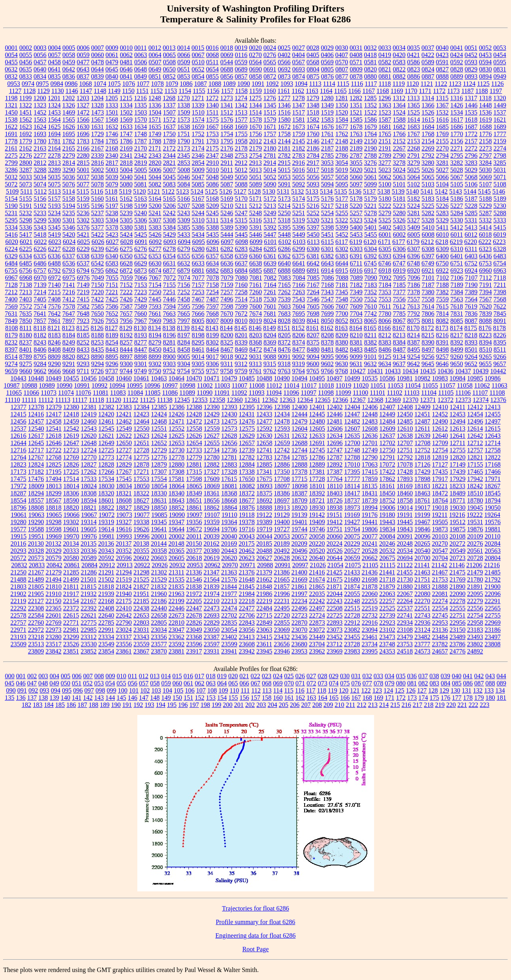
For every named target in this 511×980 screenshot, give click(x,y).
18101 (317, 486)
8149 (269, 328)
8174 (456, 328)
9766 (327, 371)
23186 (493, 630)
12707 (405, 443)
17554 (159, 479)
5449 (299, 235)
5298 (26, 220)
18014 (71, 486)
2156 (457, 141)
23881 (176, 651)
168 (367, 698)
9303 (169, 364)
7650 (97, 314)
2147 (327, 141)
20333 (71, 551)
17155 (475, 464)
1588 (399, 120)
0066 (184, 55)
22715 (264, 615)
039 (446, 676)
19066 (71, 515)
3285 (500, 163)
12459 (71, 421)
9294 (97, 364)
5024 (399, 170)
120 (344, 690)
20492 (282, 551)
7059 (127, 278)
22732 (370, 615)
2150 (370, 141)
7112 (486, 278)
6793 (69, 270)
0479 (112, 62)
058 (155, 683)
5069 (485, 177)
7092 (385, 278)
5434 (198, 235)
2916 (299, 163)
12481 (335, 421)
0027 (299, 48)
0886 (414, 76)
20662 (370, 558)
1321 (11, 105)
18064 (177, 486)
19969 (54, 536)
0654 (212, 69)
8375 (313, 342)
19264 (492, 515)
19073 (124, 515)
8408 (54, 349)
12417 (53, 414)
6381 (313, 256)
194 (160, 705)
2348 (227, 155)
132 (478, 690)
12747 (335, 450)
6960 (485, 270)
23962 (317, 651)
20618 (194, 558)
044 (501, 676)
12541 (53, 429)
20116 (18, 543)
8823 (83, 357)
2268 (414, 148)
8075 (414, 321)
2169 (126, 148)
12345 (182, 400)
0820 (370, 69)
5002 (97, 170)
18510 (475, 493)
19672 (194, 529)
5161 (112, 199)
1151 (142, 91)
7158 (212, 285)
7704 (356, 314)
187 (82, 705)
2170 (141, 148)
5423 (112, 235)
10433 (393, 371)
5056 (313, 177)
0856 (227, 76)
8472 (255, 349)
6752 (471, 263)
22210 (212, 601)
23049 (194, 630)
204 (272, 705)
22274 (440, 601)
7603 (284, 306)
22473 (212, 608)
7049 (98, 278)
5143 (456, 191)
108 (212, 690)
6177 (399, 242)
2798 (500, 155)
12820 (458, 457)
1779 (26, 141)
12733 (194, 450)
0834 (40, 76)
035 (401, 676)
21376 (247, 572)
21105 (370, 565)
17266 (106, 472)
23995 (370, 651)
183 (38, 705)
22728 (352, 615)
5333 (500, 220)
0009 (112, 48)
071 (300, 683)
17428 (405, 472)
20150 (194, 543)
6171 (384, 242)
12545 (106, 429)
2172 (169, 148)
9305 (198, 364)
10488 (264, 378)
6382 (327, 256)
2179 (255, 148)
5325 (385, 220)
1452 (40, 112)
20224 (335, 543)
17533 (89, 479)
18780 (475, 500)
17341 (264, 472)
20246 (387, 543)
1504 (155, 112)
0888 (442, 76)
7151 (112, 285)
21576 (229, 579)
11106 (463, 393)
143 (99, 698)
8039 (299, 321)
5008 (184, 170)
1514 (255, 112)
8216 (442, 335)
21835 (176, 587)
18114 (352, 486)
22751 (458, 615)
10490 (282, 378)
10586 (387, 378)
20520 (317, 551)
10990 (64, 385)
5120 (139, 191)
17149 (458, 464)
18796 (18, 508)
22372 (71, 608)
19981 (107, 536)
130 (456, 690)
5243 (184, 213)
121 (355, 690)
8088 (485, 321)
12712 (475, 443)
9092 (299, 357)
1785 (112, 141)
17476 (36, 479)
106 (190, 690)
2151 (385, 141)
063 (211, 683)
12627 (212, 436)
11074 (66, 393)
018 (211, 676)
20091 (405, 536)
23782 (440, 644)
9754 (184, 371)
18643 (176, 500)
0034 (399, 48)
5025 (414, 170)
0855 (212, 76)
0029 (327, 48)
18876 (247, 508)
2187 (327, 148)
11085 (153, 393)
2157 (471, 141)
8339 (241, 342)
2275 (11, 155)
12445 (317, 414)
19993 (124, 536)
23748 (387, 644)
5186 (457, 199)
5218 (342, 206)
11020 (361, 385)
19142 (317, 515)
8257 (126, 342)
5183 (428, 199)
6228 (69, 249)
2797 (485, 155)
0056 (40, 55)
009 (110, 676)
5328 (428, 220)
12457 (36, 421)
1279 (313, 98)
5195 (83, 206)
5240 (141, 213)
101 (134, 690)
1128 (29, 91)
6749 (428, 263)
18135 (369, 486)
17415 (370, 472)
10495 (317, 378)
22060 (370, 594)
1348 (313, 105)
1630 (83, 127)
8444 (126, 349)
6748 (414, 263)
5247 (241, 213)
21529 (159, 579)
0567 (299, 62)
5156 (40, 199)
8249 (69, 342)
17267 (124, 472)
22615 (71, 615)
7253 (198, 292)
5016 (299, 170)
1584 (342, 120)
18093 (265, 486)
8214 (414, 335)
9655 (485, 364)
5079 (112, 184)
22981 (71, 630)
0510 (198, 62)
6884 (241, 270)
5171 (255, 199)
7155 (169, 285)
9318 (284, 364)
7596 (198, 306)
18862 (212, 508)
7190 (471, 285)
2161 (11, 148)
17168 (493, 464)
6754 (500, 263)
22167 (89, 601)
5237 (97, 213)
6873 (141, 270)
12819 (440, 457)
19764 (352, 529)
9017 (212, 357)
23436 (299, 637)
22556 (475, 608)
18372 (247, 493)
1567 (97, 120)
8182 (40, 335)
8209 (342, 335)
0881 (385, 76)
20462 (247, 551)
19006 (387, 508)
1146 (72, 91)
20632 (299, 558)
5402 (385, 227)
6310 (457, 249)
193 (149, 705)
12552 (176, 429)
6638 (255, 263)
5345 (54, 227)
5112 (40, 191)
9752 (169, 371)
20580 (71, 558)
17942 (475, 479)
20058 (317, 536)
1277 (284, 98)
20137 (124, 543)
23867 (141, 651)
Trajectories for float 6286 (255, 908)
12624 (159, 436)
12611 (422, 429)
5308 (169, 220)
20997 (300, 565)
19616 (124, 529)
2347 (212, 155)
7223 (141, 292)
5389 (227, 227)
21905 (36, 594)
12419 (89, 414)
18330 (159, 493)
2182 (299, 148)
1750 (169, 134)
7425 (112, 299)
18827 (124, 508)
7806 (428, 314)
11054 (413, 385)
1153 (171, 91)
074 (334, 683)
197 (194, 705)
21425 (335, 572)
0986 (71, 84)
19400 (282, 522)
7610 (370, 306)
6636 (227, 263)
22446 (176, 608)
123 (377, 690)
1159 (255, 91)
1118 (385, 84)
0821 (385, 69)
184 (49, 705)
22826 (194, 623)
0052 (485, 48)
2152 (399, 141)
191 (127, 705)
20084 (387, 536)
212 (362, 705)
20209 (299, 543)
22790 (124, 623)
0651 (184, 69)
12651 (141, 443)
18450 (387, 493)
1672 (284, 127)
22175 (124, 601)
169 (378, 698)
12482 (352, 421)
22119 (18, 601)
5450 (313, 235)
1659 (198, 127)
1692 (26, 134)
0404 (299, 55)
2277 (40, 155)
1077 (143, 84)
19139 (299, 515)
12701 (370, 443)
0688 (227, 69)
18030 (107, 486)
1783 (83, 141)
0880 (370, 76)
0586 (414, 62)
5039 (112, 177)
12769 (71, 457)
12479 (299, 421)
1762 (342, 134)
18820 (71, 508)
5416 (11, 235)
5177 (342, 199)
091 (22, 690)
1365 (414, 105)
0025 (284, 48)
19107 (212, 515)
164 (323, 698)
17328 (229, 472)
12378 (36, 407)
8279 (155, 342)
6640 (284, 263)
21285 (71, 572)
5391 (255, 227)
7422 (97, 299)
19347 (176, 522)
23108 (405, 630)
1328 (97, 105)
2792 (428, 155)
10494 (299, 378)
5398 (327, 227)
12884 (247, 464)
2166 (83, 148)
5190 (11, 206)
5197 (112, 206)
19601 (71, 529)
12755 (458, 450)
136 (21, 698)
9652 (471, 364)
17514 (71, 479)
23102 (387, 630)
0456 (26, 62)
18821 (89, 508)
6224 (11, 249)
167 (356, 698)
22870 (299, 623)
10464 (176, 378)
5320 (313, 220)
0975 (42, 84)
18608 (124, 500)
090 (11, 690)
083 (434, 683)
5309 (184, 220)
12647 (71, 443)
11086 (170, 393)
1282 (356, 98)
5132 (297, 191)
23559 (141, 644)
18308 (89, 493)
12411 (457, 407)
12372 (446, 400)
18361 (212, 493)
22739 (387, 615)
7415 (83, 299)
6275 (126, 249)
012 (144, 676)
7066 (141, 278)
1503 (141, 112)
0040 (442, 48)
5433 (184, 235)
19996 (142, 536)
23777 (422, 644)
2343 (155, 155)
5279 (385, 213)
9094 (313, 357)
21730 (405, 579)
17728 (317, 479)
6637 (241, 263)
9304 (184, 364)
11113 (63, 400)
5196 (97, 206)
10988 (29, 385)
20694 (405, 558)
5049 (227, 177)
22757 (18, 623)
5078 (97, 184)
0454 (500, 55)
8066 (385, 321)
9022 (241, 357)
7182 (356, 285)
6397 (428, 256)
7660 (141, 314)
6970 (40, 278)
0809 (356, 69)
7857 (40, 321)
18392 (317, 493)
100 (123, 690)
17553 (141, 479)
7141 (69, 285)
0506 (141, 62)
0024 (270, 48)
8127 (111, 328)
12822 (493, 457)
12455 (493, 414)
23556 (124, 644)
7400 (11, 299)
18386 (282, 493)
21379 (264, 572)
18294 (36, 493)
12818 (422, 457)
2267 (399, 148)
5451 (327, 235)
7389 (471, 292)
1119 (399, 84)
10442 (498, 371)
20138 (141, 543)
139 (54, 698)
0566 (284, 62)
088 (490, 683)
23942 (247, 651)
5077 (83, 184)
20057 (299, 536)
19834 (387, 529)
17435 (440, 472)
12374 (481, 400)
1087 (200, 84)
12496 (475, 421)
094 (55, 690)
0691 (270, 69)
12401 (317, 407)
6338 (83, 256)
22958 (475, 623)
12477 (264, 421)
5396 (299, 227)
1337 (169, 105)
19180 (387, 515)
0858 (255, 76)
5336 (26, 227)
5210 (227, 206)
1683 (414, 127)
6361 (270, 256)
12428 (194, 414)
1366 (428, 105)
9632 (370, 364)
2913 (255, 163)
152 (200, 698)
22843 (247, 623)
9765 (313, 371)
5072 (11, 184)
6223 (499, 242)
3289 (54, 170)
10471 (212, 378)
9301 (141, 364)
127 (422, 690)
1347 (299, 105)
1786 (126, 141)
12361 (252, 400)
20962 (212, 565)
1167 (369, 91)
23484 (440, 637)
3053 (327, 163)
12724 (89, 450)
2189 (356, 148)
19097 (194, 515)
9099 (356, 357)
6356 (198, 256)
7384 (457, 292)
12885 (264, 464)
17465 (475, 472)
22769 (53, 623)
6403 (471, 256)
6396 (414, 256)
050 (65, 683)
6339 (97, 256)
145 (121, 698)
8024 (270, 321)
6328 (500, 249)
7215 (54, 292)
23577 (159, 644)
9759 (241, 371)
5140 (412, 191)
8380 (342, 342)
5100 (385, 184)
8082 (442, 321)
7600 (255, 306)
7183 (370, 285)
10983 (440, 378)
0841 (126, 76)
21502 (106, 579)
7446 (169, 299)
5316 (255, 220)
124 (388, 690)
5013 (255, 170)
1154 (185, 91)
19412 (335, 522)
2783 (299, 155)
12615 (493, 429)
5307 (155, 220)
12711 (457, 443)
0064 (155, 55)
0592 (457, 62)
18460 (405, 493)
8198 (198, 335)
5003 (112, 170)
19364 (229, 522)
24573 (422, 651)
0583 (399, 62)
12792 (405, 457)
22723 (299, 615)
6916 (356, 270)
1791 (198, 141)
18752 (387, 500)
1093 (287, 84)
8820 (69, 357)
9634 (385, 364)
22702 (229, 615)
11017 (309, 385)
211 (350, 705)
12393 (229, 407)
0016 (212, 48)
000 (10, 676)
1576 (227, 120)
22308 (36, 608)
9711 (83, 371)
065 (233, 683)
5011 (227, 170)
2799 (11, 163)
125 (400, 690)
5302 (83, 220)
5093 (313, 184)
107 (201, 690)
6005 (414, 235)
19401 (299, 522)
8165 (370, 328)
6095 (198, 242)
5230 (500, 206)
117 (311, 690)
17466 (493, 472)
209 (328, 705)
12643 (493, 436)
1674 (313, 127)
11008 (257, 385)
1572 (169, 120)
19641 (159, 529)
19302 (71, 522)
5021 (370, 170)
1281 (341, 98)
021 (244, 676)
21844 (229, 587)
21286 (89, 572)
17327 (212, 472)
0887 (428, 76)
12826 (71, 464)
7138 (26, 285)
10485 (247, 378)
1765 (385, 134)
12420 (106, 414)
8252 (83, 342)
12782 (247, 457)
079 (390, 683)
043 (490, 676)
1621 (500, 120)
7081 (256, 278)
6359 (241, 256)
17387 (335, 472)
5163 (141, 199)
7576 (54, 306)
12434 (282, 414)
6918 (385, 270)
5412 (457, 227)
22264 (405, 601)
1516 (284, 112)
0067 (198, 55)
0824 (428, 69)
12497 (493, 421)
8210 (356, 335)
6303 (356, 249)
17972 (19, 486)
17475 (18, 479)
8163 (341, 328)
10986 (493, 378)
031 (356, 676)
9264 (471, 357)
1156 (213, 91)
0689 (241, 69)
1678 (356, 127)
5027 (442, 170)
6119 (356, 242)
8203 (255, 335)
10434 (410, 371)
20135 (89, 543)
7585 (97, 306)
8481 (327, 349)
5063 (399, 177)
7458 (184, 299)
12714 (493, 443)
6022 (40, 242)
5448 (284, 235)
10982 (422, 378)
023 (267, 676)
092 (33, 690)
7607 (342, 306)
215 (395, 705)
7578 (69, 306)
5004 (126, 170)
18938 (335, 508)
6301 (327, 249)
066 (244, 683)
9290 (54, 364)
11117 (79, 400)
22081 (440, 594)
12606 (335, 429)
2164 (54, 148)
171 (390, 698)
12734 (212, 450)
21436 (370, 572)
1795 (227, 141)
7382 (442, 292)
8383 (385, 342)
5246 (227, 213)
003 (43, 676)
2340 (112, 155)
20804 (493, 558)
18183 (422, 486)
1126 (497, 84)
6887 (270, 270)
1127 (15, 91)
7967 (141, 321)
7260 (255, 292)
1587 (385, 120)
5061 (370, 177)
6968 (26, 278)
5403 (399, 227)
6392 (370, 256)
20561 (475, 551)
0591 (442, 62)
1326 (69, 105)
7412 (69, 299)
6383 (342, 256)
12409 (422, 407)
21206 (474, 565)
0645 (112, 69)
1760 (313, 134)
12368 (375, 400)
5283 (442, 213)
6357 (212, 256)
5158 (69, 199)
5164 (155, 199)
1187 (467, 91)
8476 (284, 349)
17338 (247, 472)
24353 (387, 651)
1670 (255, 127)
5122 (168, 191)
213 (373, 705)
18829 (141, 508)
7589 (141, 306)
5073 (26, 184)
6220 (471, 242)
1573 (184, 120)
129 (444, 690)
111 (245, 690)
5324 (370, 220)
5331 (471, 220)
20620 (229, 558)
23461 (370, 637)
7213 (26, 292)
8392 (457, 342)
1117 (371, 84)
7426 (126, 299)
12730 (176, 450)
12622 (124, 436)
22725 (335, 615)
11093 (256, 393)
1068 (85, 84)
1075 (114, 84)
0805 (327, 69)
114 (278, 690)
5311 (212, 220)
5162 (126, 199)
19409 (317, 522)
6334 (26, 256)
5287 (485, 213)
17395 (352, 472)
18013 (54, 486)
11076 (83, 393)
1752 (198, 134)
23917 (194, 651)
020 (233, 676)
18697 (282, 500)
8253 (97, 342)
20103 (440, 536)
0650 (169, 69)
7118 (500, 278)
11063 (499, 385)
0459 (69, 62)
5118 (111, 191)
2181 (284, 148)
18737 (352, 500)
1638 (184, 127)
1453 (54, 112)
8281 (169, 342)
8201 (241, 335)
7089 (357, 278)
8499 (457, 349)
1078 (157, 84)
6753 (485, 263)
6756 (26, 270)
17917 (440, 479)
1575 (212, 120)
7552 (370, 299)
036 (412, 676)
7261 (270, 292)
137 (32, 698)
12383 (124, 407)
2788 (370, 155)
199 (216, 705)
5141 (427, 191)
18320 (106, 493)
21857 (282, 587)
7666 (198, 314)
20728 (475, 558)
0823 (414, 69)
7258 (241, 292)
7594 (169, 306)
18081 (230, 486)
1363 (385, 105)
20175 (247, 543)
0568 (313, 62)
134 (500, 690)
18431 (370, 493)
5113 (54, 191)
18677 (247, 500)
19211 (440, 515)
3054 (342, 163)
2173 (184, 148)
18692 (264, 500)
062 (200, 683)
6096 (213, 242)
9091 (284, 357)
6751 (457, 263)
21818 (106, 587)
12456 (18, 421)
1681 (385, 127)
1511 (212, 112)
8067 (399, 321)
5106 (471, 184)
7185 (399, 285)
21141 (422, 565)
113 (267, 690)
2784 (313, 155)
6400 (442, 256)
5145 (484, 191)
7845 (500, 314)
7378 (414, 292)
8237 (26, 342)
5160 (97, 199)
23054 (229, 630)
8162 (327, 328)
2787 (356, 155)
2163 (40, 148)
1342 (241, 105)
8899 (155, 357)
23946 (282, 651)
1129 (43, 91)
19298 (53, 522)
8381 (356, 342)
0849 (141, 76)
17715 (299, 479)
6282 (227, 249)
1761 (327, 134)
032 (367, 676)
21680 (352, 579)
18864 (229, 508)
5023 (385, 170)
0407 (342, 55)
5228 (471, 206)
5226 (442, 206)
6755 (11, 270)
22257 (387, 601)
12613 (458, 429)
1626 (69, 127)
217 (418, 705)
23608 (247, 644)
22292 (18, 608)
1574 (198, 120)
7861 (54, 321)
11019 (344, 385)
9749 (141, 371)
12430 (229, 414)
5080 (126, 184)
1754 (227, 134)
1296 (384, 98)
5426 (155, 235)
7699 (327, 314)
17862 (387, 479)
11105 (446, 393)
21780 (475, 579)
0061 (112, 55)
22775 (89, 623)
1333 (112, 105)
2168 (112, 148)
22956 (458, 623)
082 (423, 683)
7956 (126, 321)
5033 (26, 177)
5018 (327, 170)
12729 (159, 450)
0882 (399, 76)
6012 (471, 235)
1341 (227, 105)
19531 (475, 522)
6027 (112, 242)
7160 (241, 285)
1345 (270, 105)
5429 (169, 235)
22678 (194, 615)
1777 (500, 134)
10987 (12, 385)
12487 (422, 421)
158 (267, 698)
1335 (141, 105)
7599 (241, 306)
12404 (352, 407)
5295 (11, 220)
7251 (169, 292)
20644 (335, 558)
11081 (100, 393)
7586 (112, 306)
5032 (11, 177)
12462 (124, 421)
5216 (313, 206)
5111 (27, 191)
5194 (69, 206)
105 (178, 690)
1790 (184, 141)
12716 (18, 450)
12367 (358, 400)
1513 (241, 112)
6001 (385, 235)
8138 (169, 328)
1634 (141, 127)
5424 (126, 235)
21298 (141, 572)
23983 (352, 651)
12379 (53, 407)
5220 (356, 206)
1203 (83, 98)
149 (166, 698)
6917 (370, 270)
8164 (356, 328)
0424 (457, 55)
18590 (71, 500)
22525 (387, 608)
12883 (229, 464)
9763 (284, 371)
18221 (440, 486)
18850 (159, 508)
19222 (475, 515)
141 (77, 698)
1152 (156, 91)
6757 (40, 270)
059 (166, 683)
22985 (89, 630)
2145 (299, 141)
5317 (270, 220)
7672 (241, 314)
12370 (410, 400)
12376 (498, 400)
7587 (126, 306)
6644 (342, 263)
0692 (284, 69)
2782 (284, 155)
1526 (428, 112)
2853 (184, 163)
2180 (270, 148)
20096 (422, 536)
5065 (428, 177)
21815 (89, 587)
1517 (299, 112)
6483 (500, 256)
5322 (342, 220)
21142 (439, 565)
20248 (405, 543)
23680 (299, 644)
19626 (141, 529)
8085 (457, 321)
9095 (327, 357)
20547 (440, 551)
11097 (308, 393)
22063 (387, 594)
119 (332, 690)
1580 (284, 120)
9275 (26, 364)
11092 (239, 393)
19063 (36, 515)
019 (222, 676)
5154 (11, 199)
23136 (440, 630)
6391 (356, 256)
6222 (485, 242)
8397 (11, 349)
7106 (457, 278)
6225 (26, 249)
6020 (12, 242)
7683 (284, 314)
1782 (69, 141)
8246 (54, 342)
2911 (227, 163)
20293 (18, 551)
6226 (40, 249)
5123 (182, 191)
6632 (184, 263)
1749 (155, 134)
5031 (500, 170)
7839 (485, 314)
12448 (370, 414)
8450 (155, 349)
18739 (370, 500)
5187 (471, 199)
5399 (342, 227)
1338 (184, 105)
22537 (405, 608)
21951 (141, 594)
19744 (299, 529)
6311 (471, 249)
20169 (229, 543)
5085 (198, 184)
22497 (317, 608)
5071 (500, 177)
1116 (357, 84)
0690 (255, 69)
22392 (89, 608)
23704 (317, 644)
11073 (49, 393)
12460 (89, 421)
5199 (141, 206)
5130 (269, 191)
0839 (97, 76)
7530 (270, 299)
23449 (317, 637)
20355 (141, 551)
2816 (97, 163)
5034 (40, 177)
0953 (14, 84)
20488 (264, 551)
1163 (312, 91)
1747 (126, 134)
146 (133, 698)
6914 (327, 270)
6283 (241, 249)
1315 (442, 98)
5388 (212, 227)
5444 (227, 235)
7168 (327, 285)
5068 (471, 177)
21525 (141, 579)
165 (334, 698)
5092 (299, 184)
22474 (229, 608)
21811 (71, 587)
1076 (129, 84)
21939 (106, 594)
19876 (475, 529)
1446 (471, 105)
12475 (229, 421)
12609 (387, 429)
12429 (212, 414)
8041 (313, 321)
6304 (370, 249)
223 (485, 705)
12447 (352, 414)
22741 (405, 615)
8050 (327, 321)
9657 (500, 364)
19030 (458, 508)
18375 (264, 493)
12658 (264, 443)
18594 (89, 500)
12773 (106, 457)
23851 (71, 651)
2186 (313, 148)
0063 (141, 55)
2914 (270, 163)
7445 (155, 299)
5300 (54, 220)
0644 (97, 69)
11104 (429, 393)
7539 (284, 299)
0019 (241, 48)
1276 (269, 98)
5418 (40, 235)
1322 (26, 105)
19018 (440, 508)
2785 (327, 155)
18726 (335, 500)
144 (110, 698)
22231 (282, 601)
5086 (212, 184)
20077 (370, 536)
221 (462, 705)
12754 (440, 450)
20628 (282, 558)
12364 (305, 400)
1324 (54, 105)
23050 (212, 630)
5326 (399, 220)
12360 (235, 400)
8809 (54, 357)
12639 (422, 436)
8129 (126, 328)
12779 (194, 457)
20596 (124, 558)
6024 (69, 242)
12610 (405, 429)
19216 (457, 515)
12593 (282, 429)
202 (250, 705)
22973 (53, 630)
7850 (26, 321)
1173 (453, 91)
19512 (458, 522)
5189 (500, 199)
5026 (428, 170)
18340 (176, 493)
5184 (442, 199)
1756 (255, 134)
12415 (18, 414)
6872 (126, 270)
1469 (69, 112)
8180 (26, 335)
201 (239, 705)
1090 (244, 84)
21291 (106, 572)
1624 (40, 127)
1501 (112, 112)
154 (222, 698)
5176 (327, 199)
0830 (485, 69)
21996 (282, 594)
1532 (442, 112)
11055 (430, 385)
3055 (356, 163)
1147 (86, 91)
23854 (106, 651)
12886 (282, 464)
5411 (442, 227)
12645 (36, 443)
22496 (299, 608)
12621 (106, 436)
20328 (36, 551)
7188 (442, 285)
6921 (428, 270)
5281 (414, 213)
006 (77, 676)
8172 (428, 328)
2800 (26, 163)
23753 (405, 644)
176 (446, 698)
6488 (54, 263)
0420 (399, 55)
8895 (112, 357)
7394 (485, 292)
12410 (440, 407)
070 (289, 683)
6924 (471, 270)
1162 (298, 91)
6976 (83, 278)
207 (306, 705)
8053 (356, 321)
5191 (26, 206)
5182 (414, 199)
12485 (405, 421)
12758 (493, 450)
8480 (313, 349)
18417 (352, 493)
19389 (264, 522)
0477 (83, 62)
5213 (270, 206)
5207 (184, 206)
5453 (356, 235)
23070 (299, 630)
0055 (26, 55)
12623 (141, 436)
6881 (198, 270)
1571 (155, 120)
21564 (212, 579)
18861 (194, 508)
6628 (126, 263)
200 (228, 705)
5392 (270, 227)
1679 (370, 127)
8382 (370, 342)
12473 (212, 421)
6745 (370, 263)
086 (468, 683)
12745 (317, 450)
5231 (11, 213)
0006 (83, 48)
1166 (354, 91)
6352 (141, 256)
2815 (83, 163)
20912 (107, 565)
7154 (155, 285)
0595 (500, 62)
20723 (458, 558)
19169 (352, 515)
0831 (500, 69)
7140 (54, 285)
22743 (422, 615)
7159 (227, 285)
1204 (97, 98)
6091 (141, 242)
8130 (140, 328)
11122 (131, 400)
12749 (370, 450)
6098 (242, 242)
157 (255, 698)
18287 (18, 493)
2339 (97, 155)
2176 (227, 148)
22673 (176, 615)
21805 (36, 587)
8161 (313, 328)
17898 (422, 479)
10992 (99, 385)
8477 (299, 349)
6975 (69, 278)
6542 (97, 263)
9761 (255, 371)
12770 (89, 457)
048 (43, 683)
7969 (155, 321)
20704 (440, 558)
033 (378, 676)
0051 (471, 48)
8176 (485, 328)
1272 (212, 98)
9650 (457, 364)
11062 (482, 385)
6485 (26, 263)
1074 (100, 84)
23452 (335, 637)
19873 (440, 529)
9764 (299, 371)
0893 (471, 76)
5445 (241, 235)
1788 (155, 141)
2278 (54, 155)
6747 (399, 263)
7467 (198, 299)
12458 (53, 421)
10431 (375, 371)
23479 (405, 637)
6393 (385, 256)
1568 (112, 120)
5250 (284, 213)
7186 (414, 285)
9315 (270, 364)
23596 (194, 644)
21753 (440, 579)
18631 (159, 500)
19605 (89, 529)
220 (451, 705)
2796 (471, 155)
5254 (327, 213)
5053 (284, 177)
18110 (335, 486)
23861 (124, 651)
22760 (36, 623)
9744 (126, 371)
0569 (327, 62)
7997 (184, 321)
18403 (335, 493)
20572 (18, 558)
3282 (457, 163)
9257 (442, 357)
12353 (200, 400)
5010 (212, 170)
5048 (212, 177)
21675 (335, 579)
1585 (356, 120)
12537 (18, 429)
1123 (455, 84)
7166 (299, 285)
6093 (170, 242)
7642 (54, 314)
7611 (385, 306)
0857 (241, 76)
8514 (11, 357)
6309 (442, 249)
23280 (53, 637)
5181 (399, 199)
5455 (370, 235)
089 (501, 683)
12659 (282, 443)
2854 (198, 163)
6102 (285, 242)
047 (32, 683)
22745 (440, 615)
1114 (329, 84)
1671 (270, 127)
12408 (405, 407)
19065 (54, 515)
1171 (425, 91)
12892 (335, 464)
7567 (485, 299)
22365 (53, 608)
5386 (198, 227)
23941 (229, 651)
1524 (399, 112)
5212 (255, 206)
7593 (155, 306)
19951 (36, 536)
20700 (422, 558)
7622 (500, 306)
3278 (399, 163)
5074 (40, 184)
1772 (471, 134)
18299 (53, 493)
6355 (184, 256)
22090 (458, 594)
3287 (26, 170)
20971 (248, 565)
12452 (440, 414)
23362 (176, 637)
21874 (352, 587)
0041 (457, 48)
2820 (155, 163)
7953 (112, 321)
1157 (227, 91)
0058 (69, 55)
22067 (405, 594)
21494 (53, 579)
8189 (112, 335)
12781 (229, 457)
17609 (212, 479)
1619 (485, 120)
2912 (241, 163)
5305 (126, 220)
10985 (475, 378)
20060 (335, 536)
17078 (405, 464)
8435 (97, 349)
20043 (247, 536)
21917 (71, 594)
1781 (54, 141)
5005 (141, 170)
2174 (198, 148)
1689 (500, 127)
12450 (405, 414)
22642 (124, 615)
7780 (385, 314)
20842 (54, 565)
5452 (342, 235)
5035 (54, 177)
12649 (106, 443)
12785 (299, 457)
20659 (352, 558)
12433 (264, 414)
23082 (352, 630)
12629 (247, 436)
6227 (54, 249)
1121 (427, 84)
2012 (255, 141)
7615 (442, 306)
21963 (176, 594)
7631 (11, 314)
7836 (471, 314)
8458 (184, 349)
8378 (327, 342)
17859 (370, 479)
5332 (485, 220)
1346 (284, 105)
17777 (352, 479)
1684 (428, 127)
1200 (40, 98)
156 (244, 698)
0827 (442, 69)
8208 (327, 335)
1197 (496, 91)
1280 (327, 98)
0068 (212, 55)
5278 (370, 213)
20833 (37, 565)
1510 (198, 112)
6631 (169, 263)
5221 (370, 206)
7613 (414, 306)
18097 (282, 486)
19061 (19, 515)
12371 (428, 400)
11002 (205, 385)
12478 (282, 421)
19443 (387, 522)
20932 (177, 565)
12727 (124, 450)
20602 (141, 558)
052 (88, 683)
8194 (155, 335)
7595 (184, 306)
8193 (141, 335)
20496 (299, 551)
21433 (352, 572)
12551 (159, 429)
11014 (291, 385)
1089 (229, 84)
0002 (26, 48)
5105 (457, 184)
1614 (414, 120)
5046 (184, 177)
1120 (413, 84)
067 (255, 683)
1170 (411, 91)
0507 (155, 62)
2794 (442, 155)
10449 (53, 378)
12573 (229, 429)
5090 (270, 184)
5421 (83, 235)
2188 (342, 148)
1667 (212, 127)
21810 (53, 587)
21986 (264, 594)
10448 (36, 378)
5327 (414, 220)
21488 (18, 579)
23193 (18, 637)
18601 (106, 500)
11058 (464, 385)
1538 (11, 120)
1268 (169, 98)
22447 (194, 608)
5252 (313, 213)
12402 (335, 407)
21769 (458, 579)
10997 (170, 385)
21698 (370, 579)
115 (289, 690)
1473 (97, 112)
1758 (284, 134)
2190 (370, 148)
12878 (141, 464)
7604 (299, 306)
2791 (414, 155)
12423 (141, 414)
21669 (299, 579)
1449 (500, 105)
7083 (285, 278)
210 (339, 705)
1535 (471, 112)
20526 (335, 551)
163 (311, 698)
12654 (194, 443)
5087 (227, 184)
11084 (135, 393)
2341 (126, 155)
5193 (54, 206)
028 (323, 676)
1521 (356, 112)
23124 (422, 630)
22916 (370, 623)
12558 (194, 429)
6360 (255, 256)
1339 (198, 105)
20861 (72, 565)
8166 (384, 328)
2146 (313, 141)
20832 (19, 565)
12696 (335, 443)
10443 (18, 378)
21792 (493, 579)
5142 (441, 191)
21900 (493, 587)
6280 (198, 249)
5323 (356, 220)
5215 (299, 206)
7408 (54, 299)
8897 (126, 357)
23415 (264, 637)
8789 (26, 357)
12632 (299, 436)
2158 (485, 141)
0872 (270, 76)
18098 (300, 486)
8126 (97, 328)
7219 (83, 292)
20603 (159, 558)
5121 (154, 191)
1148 (100, 91)
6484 (11, 263)
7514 (241, 299)
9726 (97, 371)
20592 (106, 558)
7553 (385, 299)
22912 (352, 623)
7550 (356, 299)
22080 (422, 594)
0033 (385, 48)
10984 (458, 378)
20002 (177, 536)
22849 (264, 623)
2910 (212, 163)
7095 (400, 278)
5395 (284, 227)
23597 (212, 644)
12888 (299, 464)
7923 (83, 321)
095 (67, 690)
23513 (36, 644)
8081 (428, 321)
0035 (414, 48)
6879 (184, 270)
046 (21, 683)
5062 (385, 177)
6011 (457, 235)
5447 (270, 235)
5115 (83, 191)
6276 (141, 249)
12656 (229, 443)
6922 (442, 270)
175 (434, 698)
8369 (270, 342)
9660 (26, 371)
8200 (227, 335)
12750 (387, 450)
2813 (54, 163)
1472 (83, 112)
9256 (428, 357)
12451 (422, 414)
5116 (97, 191)
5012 (241, 170)
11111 (29, 400)
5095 (342, 184)
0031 (356, 48)
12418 (71, 414)
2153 (414, 141)
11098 (326, 393)
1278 (298, 98)
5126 (226, 191)
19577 (18, 529)
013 (155, 676)
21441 (387, 572)
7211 (500, 285)
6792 (54, 270)
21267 (36, 572)
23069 (282, 630)
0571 (356, 62)
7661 (155, 314)
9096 (342, 357)
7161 (255, 285)
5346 (69, 227)
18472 (440, 493)
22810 (176, 623)
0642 (69, 69)
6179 (413, 242)
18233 (457, 486)
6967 (12, 278)
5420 (69, 235)
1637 (169, 127)
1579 (270, 120)
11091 (222, 393)
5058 (342, 177)
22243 (335, 601)
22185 (141, 601)
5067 (457, 177)
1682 (399, 127)
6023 (55, 242)
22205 (194, 601)
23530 (89, 644)
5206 (169, 206)
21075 (353, 565)
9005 (184, 357)
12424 (159, 414)
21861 (299, 587)
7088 (342, 278)
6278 (169, 249)
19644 (176, 529)
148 (155, 698)
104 (167, 690)
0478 (97, 62)
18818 (53, 508)
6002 (399, 235)
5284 (457, 213)
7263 (299, 292)
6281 (212, 249)
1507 (169, 112)
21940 (124, 594)
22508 (335, 608)
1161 (284, 91)
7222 (126, 292)
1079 (172, 84)
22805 (159, 623)
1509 (184, 112)
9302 (155, 364)
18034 (124, 486)
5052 (270, 177)
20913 (125, 565)
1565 (69, 120)
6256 (112, 249)
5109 (12, 191)
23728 (352, 644)
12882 (212, 464)
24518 (405, 651)
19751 (335, 529)
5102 (414, 184)
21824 (124, 587)
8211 (370, 335)
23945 (264, 651)
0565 (270, 62)
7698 (313, 314)
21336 (194, 572)
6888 (284, 270)
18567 (53, 500)
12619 (71, 436)
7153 (141, 285)
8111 (26, 328)
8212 (385, 335)
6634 (212, 263)
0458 (54, 62)
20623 (247, 558)
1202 (68, 98)
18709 (299, 500)
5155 (26, 199)
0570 (342, 62)
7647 (69, 314)
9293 (83, 364)
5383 (155, 227)
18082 (247, 486)
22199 (176, 601)
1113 (315, 84)
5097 (356, 184)
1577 (241, 120)
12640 (440, 436)
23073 (335, 630)
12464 (141, 421)
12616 (18, 436)
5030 (485, 170)
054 (110, 683)
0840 (112, 76)
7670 (227, 314)
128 (433, 690)
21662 (264, 579)
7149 (83, 285)
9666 (54, 371)
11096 (291, 393)
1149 (114, 91)
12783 (264, 457)
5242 (169, 213)
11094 (274, 393)
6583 (112, 263)
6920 (414, 270)
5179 (370, 199)
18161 (387, 486)
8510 (485, 349)
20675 (387, 558)
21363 (229, 572)
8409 (69, 349)
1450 (11, 112)
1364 (399, 105)
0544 (227, 62)
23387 (212, 637)
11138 (165, 400)
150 (177, 698)
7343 (327, 292)
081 (412, 683)
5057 (327, 177)
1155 (199, 91)
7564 (471, 299)
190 (116, 705)
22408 (106, 608)
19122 (264, 515)
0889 (457, 76)
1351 (356, 105)
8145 (241, 328)
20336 (89, 551)
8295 (198, 342)
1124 (469, 84)
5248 (255, 213)
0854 (198, 76)
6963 (500, 270)
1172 (439, 91)
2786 (342, 155)
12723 (71, 450)
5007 (169, 170)
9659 (11, 371)
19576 (493, 522)
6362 (284, 256)
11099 (343, 393)
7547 (327, 299)
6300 (313, 249)
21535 (176, 579)
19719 (264, 529)
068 (267, 683)
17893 (405, 479)
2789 (385, 155)
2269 (428, 148)
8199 (212, 335)
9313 (255, 364)
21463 (422, 572)
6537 (83, 263)
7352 (370, 292)
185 (60, 705)
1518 (313, 112)
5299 (40, 220)
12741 (264, 450)
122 (366, 690)
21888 (440, 587)
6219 (456, 242)
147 (144, 698)
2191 (385, 148)
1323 (40, 105)
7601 (270, 306)
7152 (126, 285)
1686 (457, 127)
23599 (229, 644)
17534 (106, 479)
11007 (239, 385)
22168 (106, 601)
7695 (299, 314)
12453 (458, 414)
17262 (89, 472)
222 (473, 705)
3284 (485, 163)
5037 (83, 177)
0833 (26, 76)
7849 (11, 321)
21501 (89, 579)
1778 (11, 141)
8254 (112, 342)
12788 (352, 457)
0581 (370, 62)
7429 (141, 299)
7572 (26, 306)
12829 (124, 464)
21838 (194, 587)
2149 (356, 141)
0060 (97, 55)
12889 (317, 464)
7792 (414, 314)
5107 (485, 184)
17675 (264, 479)
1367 (442, 105)
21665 (282, 579)
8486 (385, 349)
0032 (370, 48)
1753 (212, 134)
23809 (36, 651)
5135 (341, 191)
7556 (399, 299)
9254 (414, 357)
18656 (212, 500)
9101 (370, 357)
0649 (155, 69)
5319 (299, 220)
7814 (442, 314)
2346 (198, 155)
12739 (247, 450)
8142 (198, 328)
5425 (141, 235)
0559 (241, 62)
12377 (18, 407)
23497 (493, 637)
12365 (323, 400)
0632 (11, 69)
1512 (227, 112)
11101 (377, 393)
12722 (53, 450)
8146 (255, 328)
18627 (141, 500)
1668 (227, 127)
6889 (299, 270)
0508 (169, 62)
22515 (352, 608)
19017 (422, 508)
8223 (485, 335)
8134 (154, 328)
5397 (313, 227)
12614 (475, 429)
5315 (241, 220)
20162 (212, 543)
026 (300, 676)
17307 (159, 472)
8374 (299, 342)
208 (317, 705)
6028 (127, 242)
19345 (159, 522)
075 (345, 683)
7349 (356, 292)
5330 (457, 220)
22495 (282, 608)
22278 (458, 601)
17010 (352, 464)
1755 (241, 134)
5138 (384, 191)
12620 (89, 436)
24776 (458, 651)
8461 (198, 349)
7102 (443, 278)
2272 (471, 148)
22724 (317, 615)
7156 (184, 285)
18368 (229, 493)
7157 (198, 285)
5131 (283, 191)
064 (222, 683)
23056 (247, 630)
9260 (457, 357)
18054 (159, 486)
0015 (198, 48)
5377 (97, 227)
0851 (155, 76)
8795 (40, 357)
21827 (141, 587)
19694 (212, 529)
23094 (370, 630)
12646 (53, 443)
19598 (53, 529)
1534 (457, 112)
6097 (227, 242)
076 (356, 683)
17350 (282, 472)
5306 (141, 220)
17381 (317, 472)
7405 (40, 299)
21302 (159, 572)
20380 (212, 551)
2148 (342, 141)
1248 (154, 98)
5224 (414, 206)
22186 (159, 601)
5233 (40, 213)
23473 (387, 637)
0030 (342, 48)
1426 (457, 105)
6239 (97, 249)
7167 (313, 285)
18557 (36, 500)
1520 (342, 112)
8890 (97, 357)
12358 (217, 400)
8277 (141, 342)
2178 (241, 148)
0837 (83, 76)
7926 (97, 321)
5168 (212, 199)
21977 (229, 594)
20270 (440, 543)
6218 (442, 242)
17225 (71, 472)
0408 (356, 55)
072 (311, 683)
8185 (83, 335)
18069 (212, 486)
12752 (422, 450)
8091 (500, 321)
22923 (387, 623)
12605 (317, 429)
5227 (457, 206)
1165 (340, 91)
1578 (255, 120)
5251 (299, 213)
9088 (270, 357)
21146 (457, 565)
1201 (54, 98)
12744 (299, 450)
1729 (97, 134)
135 (10, 698)
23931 (212, 651)
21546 (194, 579)
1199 (25, 98)
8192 (126, 335)
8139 (183, 328)
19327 (124, 522)
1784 (97, 141)
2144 (284, 141)
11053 (395, 385)
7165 (284, 285)
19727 (282, 529)
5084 (184, 184)
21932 (89, 594)
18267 (492, 486)
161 (289, 698)
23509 (18, 644)
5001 (83, 170)
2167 (97, 148)
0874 (299, 76)
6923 (457, 270)
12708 (422, 443)
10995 (135, 385)
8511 (500, 349)
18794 (493, 500)
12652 (159, 443)
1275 (255, 98)
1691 (11, 134)
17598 (194, 479)
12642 (475, 436)
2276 (26, 155)
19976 (89, 536)
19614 (106, 529)
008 (99, 676)
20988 (265, 565)
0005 (69, 48)
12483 (370, 421)
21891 (475, 587)
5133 (312, 191)
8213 (399, 335)
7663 (169, 314)
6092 (155, 242)
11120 (114, 400)
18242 (475, 486)
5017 (313, 170)
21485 (493, 572)
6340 (112, 256)
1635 (155, 127)
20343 (106, 551)
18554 (18, 500)
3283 (471, 163)
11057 (447, 385)
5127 (240, 191)
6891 (313, 270)
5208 (198, 206)
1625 (54, 127)
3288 (40, 170)
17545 (124, 479)
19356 (194, 522)
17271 (141, 472)
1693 (40, 134)
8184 (69, 335)
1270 (183, 98)
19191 (405, 515)
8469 (241, 349)
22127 (36, 601)
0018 (227, 48)
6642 (313, 263)
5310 (198, 220)
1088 (215, 84)
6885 (255, 270)
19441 (370, 522)
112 (256, 690)
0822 (399, 69)
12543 (89, 429)
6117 (342, 242)
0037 (428, 48)
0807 (342, 69)
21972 (194, 594)
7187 (428, 285)
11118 (97, 400)
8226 (500, 335)
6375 (299, 256)
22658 (159, 615)
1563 (40, 120)
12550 (141, 429)
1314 (428, 98)
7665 (184, 314)
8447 (141, 349)
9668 (69, 371)
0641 (54, 69)
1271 (198, 98)
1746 (112, 134)
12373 (463, 400)
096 (78, 690)
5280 (399, 213)
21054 (335, 565)
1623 (26, 127)
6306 (399, 249)
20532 (387, 551)
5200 (155, 206)
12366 (340, 400)
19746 (317, 529)
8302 (212, 342)
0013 (169, 48)
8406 (40, 349)
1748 (141, 134)
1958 (241, 141)
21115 (387, 565)
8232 (11, 342)
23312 (89, 637)
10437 (463, 371)
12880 (176, 464)
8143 (212, 328)
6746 (385, 263)
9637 (399, 364)
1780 (40, 141)
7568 (500, 299)
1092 (272, 84)
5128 (254, 191)
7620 (485, 306)
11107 (480, 393)
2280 (83, 155)
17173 (18, 472)
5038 (97, 177)
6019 (500, 235)
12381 (89, 407)
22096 (493, 594)
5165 (169, 199)
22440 (159, 608)
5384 (169, 227)
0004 (54, 48)
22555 (458, 608)
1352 (370, 105)
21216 (492, 565)
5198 (126, 206)
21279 (53, 572)
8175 (471, 328)
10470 (194, 378)
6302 (342, 249)
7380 (428, 292)
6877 (169, 270)
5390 (241, 227)
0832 (11, 76)
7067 (155, 278)
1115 (343, 84)
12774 (124, 457)
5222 (385, 206)
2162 (26, 148)
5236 (83, 213)
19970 (71, 536)
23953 (299, 651)
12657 (247, 443)
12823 (18, 464)
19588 (36, 529)
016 (188, 676)
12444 (299, 414)
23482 (422, 637)
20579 (53, 558)
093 (44, 690)
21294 (124, 572)
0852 (169, 76)
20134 (71, 543)
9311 (227, 364)
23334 (106, 637)
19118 (247, 515)
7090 (371, 278)
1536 (485, 112)
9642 (414, 364)
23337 (124, 637)
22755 (493, 615)
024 (278, 676)
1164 (326, 91)
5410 (428, 227)
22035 (317, 594)
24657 (440, 651)
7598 (227, 306)
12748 (352, 450)
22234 (299, 601)
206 (295, 705)
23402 (229, 637)
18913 (282, 508)
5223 (399, 206)
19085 (159, 515)
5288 (500, 213)
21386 (282, 572)
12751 (405, 450)
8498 (442, 349)
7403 (26, 299)
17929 (458, 479)
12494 (458, 421)
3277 (385, 163)
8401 (26, 349)
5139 (398, 191)
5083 (169, 184)
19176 (370, 515)
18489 (458, 493)
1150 (128, 91)
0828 (457, 69)
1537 (500, 112)
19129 (282, 515)
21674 (317, 579)
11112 (46, 400)
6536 (69, 263)
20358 (159, 551)
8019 (255, 321)
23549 (106, 644)
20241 (370, 543)
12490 (440, 421)
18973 (352, 508)
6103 (299, 242)
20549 (458, 551)
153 (211, 698)
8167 (399, 328)
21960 (159, 594)
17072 (387, 464)
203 (261, 705)
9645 (428, 364)
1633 (126, 127)
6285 (270, 249)
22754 (475, 615)
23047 (176, 630)
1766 (399, 134)
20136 (106, 543)
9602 (327, 364)
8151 (284, 328)
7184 (385, 285)
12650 (124, 443)
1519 (327, 112)
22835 (229, 623)
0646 (126, 69)
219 (440, 705)
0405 (313, 55)
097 (89, 690)
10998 (187, 385)
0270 (255, 55)
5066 (442, 177)
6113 (313, 242)
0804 (313, 69)
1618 (471, 120)
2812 (40, 163)
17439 (458, 472)
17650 (247, 479)
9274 (11, 364)
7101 (428, 278)
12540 (36, 429)
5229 (485, 206)
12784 (282, 457)
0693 (299, 69)
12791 (387, 457)
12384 (141, 407)
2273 (485, 148)
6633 (198, 263)
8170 (413, 328)
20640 (317, 558)
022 (255, 676)
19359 (212, 522)
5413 (471, 227)
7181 (342, 285)
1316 (456, 98)
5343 (40, 227)
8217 (457, 335)
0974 (28, 84)
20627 (264, 558)
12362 (270, 400)
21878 (370, 587)
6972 (55, 278)
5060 (356, 177)
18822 (106, 508)
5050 (241, 177)
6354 (169, 256)
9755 (198, 371)
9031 (255, 357)
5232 (26, 213)
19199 (422, 515)
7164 (270, 285)
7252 (184, 292)
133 (489, 690)
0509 (184, 62)
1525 (414, 112)
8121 (54, 328)
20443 (229, 551)
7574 (40, 306)
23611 (264, 644)
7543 (299, 299)
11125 (148, 400)
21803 (18, 587)
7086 (328, 278)
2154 (428, 141)
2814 (69, 163)
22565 (493, 608)
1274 (241, 98)
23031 (141, 630)
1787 (141, 141)
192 (138, 705)
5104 (442, 184)
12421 (124, 414)
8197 (184, 335)
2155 (442, 141)
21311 (176, 572)
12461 (106, 421)
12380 (71, 407)
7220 (97, 292)
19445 (405, 522)
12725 (106, 450)
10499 (352, 378)
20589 (89, 558)
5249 (270, 213)
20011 (194, 536)
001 (21, 676)
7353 (385, 292)
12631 (282, 436)
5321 (327, 220)
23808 (493, 644)
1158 (241, 91)
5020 (356, 170)
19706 (229, 529)
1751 (184, 134)
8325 (227, 342)
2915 (284, 163)
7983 (169, 321)
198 (205, 705)
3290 (69, 170)
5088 (241, 184)
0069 (227, 55)
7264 (313, 292)
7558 (428, 299)
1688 (485, 127)
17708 (282, 479)
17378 (299, 472)
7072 (170, 278)
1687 (471, 127)
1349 (327, 105)
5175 (313, 199)
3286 (11, 170)
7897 (69, 321)
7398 (500, 292)
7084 (299, 278)
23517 (53, 644)
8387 (414, 342)
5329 (442, 220)
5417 (26, 235)
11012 (274, 385)
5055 (299, 177)
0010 (126, 48)
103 (156, 690)
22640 (106, 615)
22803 (141, 623)
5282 (428, 213)
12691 (317, 443)
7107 (471, 278)
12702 (387, 443)
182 (26, 705)
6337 (69, 256)
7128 (11, 285)
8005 (198, 321)
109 (223, 690)
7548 (342, 299)
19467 (422, 522)
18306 (71, 493)
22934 (405, 623)
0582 (385, 62)
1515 (270, 112)
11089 (187, 393)
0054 (11, 55)
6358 (227, 256)
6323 (485, 249)
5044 (155, 177)
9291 (69, 364)
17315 (194, 472)
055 (121, 683)
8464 (212, 349)
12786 (317, 457)
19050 (493, 508)
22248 (352, 601)
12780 (212, 457)
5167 (198, 199)
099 (111, 690)
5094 (327, 184)
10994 (117, 385)
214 (384, 705)
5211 (241, 206)
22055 (352, 594)
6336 (54, 256)
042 (479, 676)
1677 (342, 127)
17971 (493, 479)
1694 (54, 134)
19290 (36, 522)
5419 (54, 235)
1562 (26, 120)
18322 (141, 493)
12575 (247, 429)
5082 (155, 184)
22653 (141, 615)
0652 (198, 69)
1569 (126, 120)
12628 (229, 436)
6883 (227, 270)
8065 (370, 321)
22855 (282, 623)
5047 (198, 177)
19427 (352, 522)
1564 (54, 120)
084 (446, 683)
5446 (255, 235)
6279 (184, 249)
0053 (500, 48)
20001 (159, 536)
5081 (141, 184)
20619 (212, 558)
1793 (212, 141)
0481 (126, 62)
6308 (428, 249)
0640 (40, 69)
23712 (335, 644)
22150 (53, 601)
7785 (399, 314)
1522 (370, 112)
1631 (97, 127)
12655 (212, 443)
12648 (89, 443)
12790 (370, 457)
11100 (360, 393)
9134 (399, 357)
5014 (270, 170)
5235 (69, 213)
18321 (124, 493)
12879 (159, 464)
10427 (358, 371)
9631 (356, 364)
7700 (342, 314)
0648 (141, 69)
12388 (194, 407)
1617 (457, 120)
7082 (270, 278)
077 (367, 683)
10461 (141, 378)
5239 (126, 213)
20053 (282, 536)
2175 (212, 148)
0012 (155, 48)
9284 (40, 364)
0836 (69, 76)
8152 (298, 328)
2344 (169, 155)
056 (133, 683)
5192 (40, 206)
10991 (82, 385)
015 (177, 676)
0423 (442, 55)
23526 (71, 644)
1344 (255, 105)
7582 (83, 306)
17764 (335, 479)
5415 (500, 227)
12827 (89, 464)
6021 (26, 242)
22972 (36, 630)
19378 (247, 522)
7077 (198, 278)
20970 (230, 565)
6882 (212, 270)
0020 (255, 48)
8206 (299, 335)
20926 (160, 565)
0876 (327, 76)
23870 (159, 651)
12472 (194, 421)
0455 (11, 62)
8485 (370, 349)
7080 (242, 278)
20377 (194, 551)
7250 (155, 292)
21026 (318, 565)
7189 (457, 285)
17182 (36, 472)
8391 (442, 342)
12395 (247, 407)
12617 (36, 436)
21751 (422, 579)
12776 (159, 457)
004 (54, 676)
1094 (301, 84)
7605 (313, 306)
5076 (69, 184)
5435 (212, 235)
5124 (197, 191)
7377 (399, 292)
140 (65, 698)
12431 (247, 414)
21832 (159, 587)
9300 (126, 364)
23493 (475, 637)
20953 (195, 565)
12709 (440, 443)
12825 (53, 464)
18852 (176, 508)
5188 (485, 199)
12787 (335, 457)
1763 (356, 134)
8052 (342, 321)
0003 (40, 48)
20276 (475, 543)
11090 (205, 393)
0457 (40, 62)
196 (183, 705)
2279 (69, 155)
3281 (442, 163)
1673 (299, 127)
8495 (414, 349)
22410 (124, 608)
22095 (475, 594)
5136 (355, 191)
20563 (493, 551)
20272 (458, 543)
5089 (255, 184)
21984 (247, 594)
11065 (14, 393)
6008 (428, 235)
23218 (36, 637)
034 (390, 676)
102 (145, 690)
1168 (383, 91)
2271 (457, 148)
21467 (440, 572)
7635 (26, 314)
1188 (482, 91)
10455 (71, 378)
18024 (89, 486)
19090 (177, 515)
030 (345, 676)
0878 (356, 76)
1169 (397, 91)
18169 (404, 486)
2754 (255, 155)
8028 (284, 321)
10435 (428, 371)
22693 (212, 615)
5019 (342, 170)
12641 (458, 436)
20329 (53, 551)
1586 (370, 120)
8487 (399, 349)
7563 (457, 299)
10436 (446, 371)
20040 (229, 536)
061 (188, 683)
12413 (493, 407)
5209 (212, 206)
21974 (212, 594)
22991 (106, 630)
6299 (299, 249)
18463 (422, 493)
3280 (428, 163)
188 (93, 705)
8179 (11, 335)
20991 (283, 565)
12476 (247, 421)
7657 (126, 314)
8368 (255, 342)
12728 (141, 450)
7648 (83, 314)
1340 (212, 105)
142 (88, 698)
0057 (54, 55)
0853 (184, 76)
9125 (385, 357)
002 (32, 676)
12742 (282, 450)
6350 (126, 256)
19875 (458, 529)
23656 (282, 644)
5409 (414, 227)
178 (468, 698)
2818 (126, 163)
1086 (186, 84)
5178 (356, 199)
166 (345, 698)
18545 (493, 493)
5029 (471, 170)
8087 (471, 321)
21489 (36, 579)
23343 (141, 637)
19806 (370, 529)
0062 (126, 55)
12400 (299, 407)
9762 (270, 371)
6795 (97, 270)
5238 (112, 213)
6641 (299, 263)
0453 (485, 55)
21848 (264, 587)
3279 (414, 163)
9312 (241, 364)
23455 (352, 637)
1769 (442, 134)
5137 (369, 191)
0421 (414, 55)
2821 (169, 163)
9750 (155, 371)
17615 (229, 479)
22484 (264, 608)
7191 (485, 285)
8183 (54, 335)
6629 (141, 263)
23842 (53, 651)
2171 (155, 148)
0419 (385, 55)
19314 (89, 522)
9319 (299, 364)
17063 (370, 464)
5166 (184, 199)
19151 (335, 515)
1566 (83, 120)
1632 (112, 127)
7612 (399, 306)
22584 (36, 615)
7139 (40, 285)
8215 (428, 335)
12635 (352, 436)
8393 (471, 342)
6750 (442, 263)
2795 (457, 155)
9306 (212, 364)
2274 (500, 148)
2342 (141, 155)
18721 (317, 500)
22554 (440, 608)
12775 (141, 457)
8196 (169, 335)
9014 (198, 357)
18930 (317, 508)
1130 (58, 91)
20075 (352, 536)
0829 (471, 69)
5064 (414, 177)
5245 (212, 213)
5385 (184, 227)
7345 (342, 292)
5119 (125, 191)
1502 (126, 112)
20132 (53, 543)
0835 (54, 76)
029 (334, 676)
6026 (98, 242)
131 (467, 690)
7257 (227, 292)
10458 (106, 378)
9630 (342, 364)
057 (144, 683)
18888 (264, 508)
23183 (475, 630)
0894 (485, 76)
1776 (485, 134)
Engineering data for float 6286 (256, 935)
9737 (112, 371)
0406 (327, 55)
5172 (270, 199)
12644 (18, 443)
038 (434, 676)
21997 (299, 594)
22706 (247, 615)
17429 (422, 472)
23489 (458, 637)
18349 (194, 493)
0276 (270, 55)
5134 (326, 191)
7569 (11, 306)
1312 (399, 98)
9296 (112, 364)
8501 (471, 349)
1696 (83, 134)
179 (479, 698)
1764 (370, 134)
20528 (370, 551)
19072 (107, 515)
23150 (458, 630)
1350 (342, 105)
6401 (457, 256)
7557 (414, 299)
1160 (270, 91)
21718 (387, 579)
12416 (36, 414)
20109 (475, 536)
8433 (83, 349)
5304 (112, 220)
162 (300, 698)
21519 (124, 579)
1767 (414, 134)
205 (283, 705)
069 (278, 683)
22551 (422, 608)
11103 (412, 393)
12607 (352, 429)
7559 (442, 299)
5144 (470, 191)
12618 (53, 436)
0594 (485, 62)
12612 (440, 429)
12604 (299, 429)
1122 (441, 84)
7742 (370, 314)
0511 (212, 62)
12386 (176, 407)
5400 (356, 227)
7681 (270, 314)
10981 (405, 378)
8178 (499, 328)
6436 (485, 256)
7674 (255, 314)
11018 (326, 385)
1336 (155, 105)
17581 (176, 479)
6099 (256, 242)
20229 (352, 543)
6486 (40, 263)
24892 (475, 651)
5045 (169, 177)
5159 (83, 199)
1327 (83, 105)
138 (43, 698)
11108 (497, 393)
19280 (18, 522)
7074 (184, 278)
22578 (18, 615)
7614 (428, 306)
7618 (457, 306)
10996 (152, 385)
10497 (335, 378)
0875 (313, 76)
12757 (475, 450)
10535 (370, 378)
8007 (212, 321)
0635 (26, 69)
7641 (40, 314)
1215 (126, 98)
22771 (71, 623)
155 (233, 698)
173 (412, 698)
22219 (264, 601)
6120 (370, 242)
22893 (335, 623)
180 (490, 698)
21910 (53, 594)
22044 (335, 594)
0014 (184, 48)
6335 (40, 256)
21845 (247, 587)
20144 (159, 543)
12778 (176, 457)
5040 (126, 177)
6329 (11, 256)
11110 (12, 400)
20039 (212, 536)
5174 (299, 199)
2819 (141, 163)
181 (501, 698)
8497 (428, 349)
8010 (241, 321)
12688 (299, 443)
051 (77, 683)
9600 (313, 364)
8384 (399, 342)
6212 (428, 242)
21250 (18, 572)
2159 (500, 141)
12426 (176, 414)
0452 (471, 55)
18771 (458, 500)
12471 (176, 421)
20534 (405, 551)
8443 (112, 349)
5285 (471, 213)
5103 (428, 184)
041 (468, 676)
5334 (11, 227)
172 (401, 698)
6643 (327, 263)
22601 (53, 615)
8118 (40, 328)
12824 (36, 464)
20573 (36, 558)
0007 (97, 48)
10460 (124, 378)
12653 (176, 443)
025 (289, 676)
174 (423, 698)
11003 (222, 385)
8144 (226, 328)
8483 (356, 349)
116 (300, 690)
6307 (414, 249)
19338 (141, 522)
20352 (124, 551)
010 (121, 676)
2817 (112, 163)
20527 (352, 551)
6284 (255, 249)
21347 (212, 572)
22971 (18, 630)
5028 (457, 170)
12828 (106, 464)
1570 (141, 120)
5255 (342, 213)
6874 (155, 270)
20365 (176, 551)
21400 (299, 572)
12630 (264, 436)
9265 (485, 357)
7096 (414, 278)
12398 (282, 407)
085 (457, 683)
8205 (284, 335)
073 (323, 683)
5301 (69, 220)
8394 (485, 342)
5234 (54, 213)
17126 (422, 464)
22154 (71, 601)
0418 (370, 55)
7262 (284, 292)
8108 (12, 328)
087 (479, 683)
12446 (335, 414)
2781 (270, 155)
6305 (385, 249)
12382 (106, 407)
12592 (264, 429)
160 (278, 698)
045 (10, 683)
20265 (422, 543)
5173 (284, 199)
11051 (378, 385)
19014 (405, 508)
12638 (405, 436)
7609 (356, 306)
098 (100, 690)
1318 (485, 98)
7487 (212, 299)
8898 (141, 357)
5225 (428, 206)
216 (406, 705)
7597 (212, 306)
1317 (471, 98)
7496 (227, 299)
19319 (106, 522)
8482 (342, 349)
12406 (370, 407)
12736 (229, 450)
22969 (493, 623)
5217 (327, 206)
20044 (264, 536)
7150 (97, 285)
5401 (370, 227)
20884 (89, 565)
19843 (405, 529)
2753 (241, 155)
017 (200, 676)
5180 (385, 199)
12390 (212, 407)
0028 (313, 48)
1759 (299, 134)
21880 (405, 587)
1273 (226, 98)
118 (322, 690)
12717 (36, 450)
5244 (198, 213)
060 (177, 683)
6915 (342, 270)
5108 (500, 184)
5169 (227, 199)
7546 (313, 299)
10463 (159, 378)
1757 (270, 134)
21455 (405, 572)
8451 (169, 349)
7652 (112, 314)
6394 (399, 256)
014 (166, 676)
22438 (141, 608)
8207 (313, 335)
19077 (142, 515)
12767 (36, 457)
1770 (457, 134)
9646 (442, 364)
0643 (83, 69)
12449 (387, 414)
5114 (68, 191)
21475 (458, 572)
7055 (112, 278)
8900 (169, 357)
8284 (184, 342)
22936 (422, 623)
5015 (284, 170)
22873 (317, 623)
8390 (428, 342)
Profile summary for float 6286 (255, 922)
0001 (11, 48)
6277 (155, 249)
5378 (112, 227)
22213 (229, 601)
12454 (475, 414)
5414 (485, 227)
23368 (194, 637)
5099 (370, 184)
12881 (194, 464)
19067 (89, 515)
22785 (106, 623)
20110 (492, 536)
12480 (317, 421)
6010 (442, 235)
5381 (141, 227)
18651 (194, 500)
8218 (471, 335)
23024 (124, 630)
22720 (282, 615)
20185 (264, 543)
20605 (176, 558)
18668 (229, 500)
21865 (317, 587)
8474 (270, 349)
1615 (428, 120)
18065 (194, 486)
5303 (97, 220)
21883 (422, 587)
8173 (442, 328)
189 (105, 705)
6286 (284, 249)
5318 (284, 220)
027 (311, 676)
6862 (112, 270)
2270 (442, 148)
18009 (36, 486)
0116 (241, 55)
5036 (69, 177)
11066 (31, 393)
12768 (53, 457)
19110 (229, 515)
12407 (387, 407)
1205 (111, 98)
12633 (317, 436)
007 (88, 676)
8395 (500, 342)
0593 (471, 62)
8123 (68, 328)
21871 (335, 587)
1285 (370, 98)
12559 (212, 429)
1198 (11, 98)
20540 (422, 551)
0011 (140, 48)
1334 (126, 105)
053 (99, 683)
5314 (227, 220)
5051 (255, 177)
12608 (370, 429)
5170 (241, 199)
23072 (317, 630)
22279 (475, 601)
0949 (500, 76)
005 (65, 676)
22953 (440, 623)
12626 (194, 436)
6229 (83, 249)
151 (188, 698)
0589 (428, 62)
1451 (26, 112)
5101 (399, 184)
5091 (284, 184)
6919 (399, 270)
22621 (89, 615)
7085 (313, 278)
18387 (299, 493)
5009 (198, 170)
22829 (212, 623)
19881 (493, 529)
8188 (97, 335)
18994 (370, 508)
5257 (356, 213)
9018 (227, 357)
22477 (247, 608)
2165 (69, 148)
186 (71, 705)
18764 (440, 500)
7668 (212, 314)
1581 (299, 120)
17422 (387, 472)
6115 (328, 242)
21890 (458, 587)
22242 (317, 601)
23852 (89, 651)
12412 (475, 407)
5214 (284, 206)
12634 (335, 436)
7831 (457, 314)
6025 (83, 242)
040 (457, 676)
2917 (313, 163)
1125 (483, 84)
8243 (40, 342)
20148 (176, 543)
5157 (54, 199)
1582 (313, 120)
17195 (53, 472)
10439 (481, 371)
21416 (317, 572)
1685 (442, 127)
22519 (370, 608)
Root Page (255, 949)
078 (378, 683)
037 (423, 676)
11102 (395, 393)
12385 (159, 407)
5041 (141, 177)
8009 (227, 321)
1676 (327, 127)
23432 (282, 637)
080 (401, 683)
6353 (155, 256)
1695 (69, 134)
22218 (247, 601)
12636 (370, 436)
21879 (387, 587)
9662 (40, 371)
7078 (213, 278)
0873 (284, 76)
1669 (241, 127)
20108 (458, 536)
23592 (176, 644)
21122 (405, 565)
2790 (399, 155)
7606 (327, 306)
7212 (11, 292)
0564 (255, 62)
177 (457, 698)
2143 (270, 141)
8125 (83, 328)
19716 (247, 529)
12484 (387, 421)
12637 (387, 436)
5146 (499, 191)
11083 (118, 393)
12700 (352, 443)
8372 (284, 342)
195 (172, 705)
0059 (83, 55)
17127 (440, 464)
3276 (370, 163)
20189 (282, 543)
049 (54, 683)
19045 (475, 508)
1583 (327, 120)
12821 (475, 457)
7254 (212, 292)
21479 (475, 572)
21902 (18, 594)
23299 (71, 637)
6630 (155, 263)
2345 (184, 155)
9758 (227, 371)
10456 (89, 378)
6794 (83, 270)
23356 (159, 637)
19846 (422, 529)
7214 (40, 292)
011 (132, 676)
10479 (229, 378)
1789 (169, 141)
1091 (258, 84)
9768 (342, 371)
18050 (142, 486)
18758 (405, 500)
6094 (184, 242)
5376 (83, 227)
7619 (471, 306)
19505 (440, 522)
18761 (422, 500)
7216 (69, 292)
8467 (227, 349)
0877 (342, 76)
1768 (428, 134)
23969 (335, 651)
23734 (370, 644)
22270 (422, 601)
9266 (500, 357)
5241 (155, 213)
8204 (270, 335)
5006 (155, 170)
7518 (255, 299)
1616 (442, 120)
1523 (385, 112)
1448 (485, 105)
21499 (71, 579)
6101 (270, 242)
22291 (493, 601)
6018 (485, 235)
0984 (57, 84)
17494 (53, 479)
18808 (36, 508)
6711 (356, 263)
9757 (212, 371)
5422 (97, 235)
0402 (284, 55)
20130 (36, 543)
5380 (126, 227)
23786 (458, 644)
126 (411, 690)
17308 (176, 472)
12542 (71, 429)
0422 (428, 55)
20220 (317, 543)
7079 (227, 278)
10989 (47, 385)
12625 (176, 436)
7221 (112, 292)
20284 (493, 543)
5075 (54, 184)
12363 (287, 400)
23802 (475, 644)
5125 (211, 191)
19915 (19, 536)
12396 (264, 407)
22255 (370, 601)
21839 (212, 587)
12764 (18, 457)
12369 (393, 400)
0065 (169, 55)
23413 (247, 637)
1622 (11, 127)
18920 (299, 508)
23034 (159, 630)
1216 (140, 98)
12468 (159, 421)
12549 (124, 429)
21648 (247, 579)
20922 (142, 565)
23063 (264, 630)
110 (234, 690)
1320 (499, 98)
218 (429, 705)
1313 (413, 98)
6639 (270, 263)
